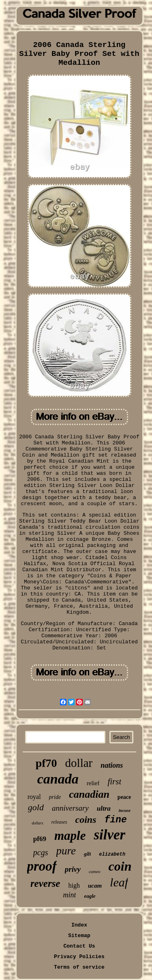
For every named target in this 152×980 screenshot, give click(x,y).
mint (69, 895)
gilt (87, 854)
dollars (37, 823)
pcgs (41, 852)
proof (42, 866)
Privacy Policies (79, 957)
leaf (119, 882)
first (114, 781)
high (74, 885)
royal (34, 797)
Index (79, 925)
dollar (79, 763)
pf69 (40, 839)
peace (124, 797)
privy (73, 869)
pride (55, 797)
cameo (95, 871)
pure (66, 851)
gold (36, 807)
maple (70, 836)
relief (93, 783)
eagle (90, 896)
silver (109, 835)
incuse (125, 810)
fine (116, 820)
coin (120, 866)
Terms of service (79, 967)
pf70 (46, 763)
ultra (104, 808)
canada (58, 779)
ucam (95, 886)
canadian (89, 794)
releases (59, 822)
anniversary (70, 808)
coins (86, 820)
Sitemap (79, 936)
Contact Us (79, 946)
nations (112, 765)
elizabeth (112, 854)
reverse (45, 883)
